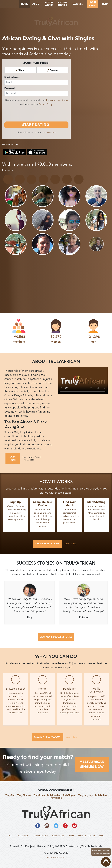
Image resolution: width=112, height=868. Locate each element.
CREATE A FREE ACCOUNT (48, 737)
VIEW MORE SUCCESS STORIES (56, 637)
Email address (12, 77)
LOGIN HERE (49, 133)
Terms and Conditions (57, 100)
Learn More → (72, 544)
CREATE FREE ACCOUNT (48, 544)
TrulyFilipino (69, 795)
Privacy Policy (46, 104)
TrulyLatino (101, 795)
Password (10, 88)
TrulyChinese (24, 795)
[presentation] (25, 114)
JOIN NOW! (13, 459)
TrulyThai (10, 795)
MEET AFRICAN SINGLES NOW (92, 764)
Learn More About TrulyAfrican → (32, 459)
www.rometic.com (56, 857)
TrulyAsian (39, 795)
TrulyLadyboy (86, 795)
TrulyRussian (54, 795)
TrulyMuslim (56, 798)
